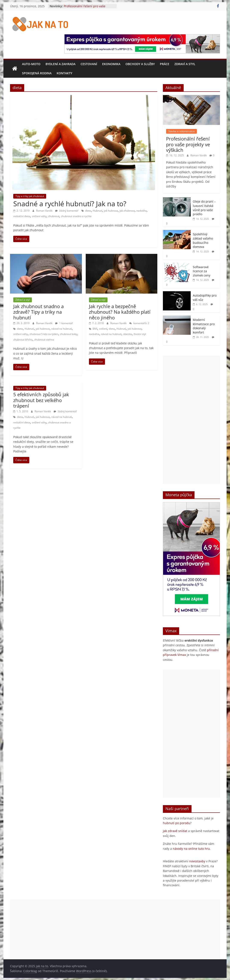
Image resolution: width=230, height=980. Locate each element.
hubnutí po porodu (177, 823)
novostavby (197, 861)
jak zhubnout (127, 211)
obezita (128, 334)
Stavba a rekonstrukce (181, 131)
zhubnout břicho (23, 340)
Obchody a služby (140, 64)
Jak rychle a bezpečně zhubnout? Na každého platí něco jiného (120, 312)
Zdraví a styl (185, 64)
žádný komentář (67, 211)
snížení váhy (39, 216)
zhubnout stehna (44, 340)
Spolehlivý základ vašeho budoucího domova (203, 240)
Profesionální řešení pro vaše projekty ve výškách (85, 8)
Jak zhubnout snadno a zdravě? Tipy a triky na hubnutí (38, 312)
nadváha (142, 211)
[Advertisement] (191, 420)
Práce (165, 64)
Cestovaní (89, 64)
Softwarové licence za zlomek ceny (202, 271)
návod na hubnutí (62, 329)
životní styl (140, 334)
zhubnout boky (69, 334)
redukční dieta (22, 216)
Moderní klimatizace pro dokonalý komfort (204, 326)
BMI (95, 329)
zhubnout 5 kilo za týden (44, 334)
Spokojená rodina (37, 73)
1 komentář (64, 323)
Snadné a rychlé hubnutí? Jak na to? (70, 204)
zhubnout (54, 216)
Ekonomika (111, 64)
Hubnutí (97, 211)
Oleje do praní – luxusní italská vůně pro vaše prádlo (204, 208)
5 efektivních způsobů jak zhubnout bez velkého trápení (41, 400)
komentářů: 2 (139, 323)
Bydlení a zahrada (60, 64)
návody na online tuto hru (191, 849)
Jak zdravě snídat (175, 831)
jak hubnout (111, 211)
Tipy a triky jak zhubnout (30, 196)
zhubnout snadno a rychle (76, 216)
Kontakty (64, 73)
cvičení (103, 329)
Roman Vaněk (45, 211)
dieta (88, 211)
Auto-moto (31, 64)
